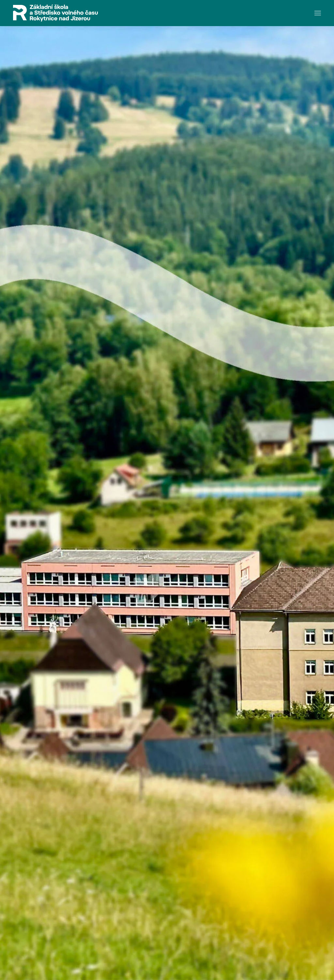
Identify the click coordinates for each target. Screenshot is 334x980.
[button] (318, 13)
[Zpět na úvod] (55, 13)
